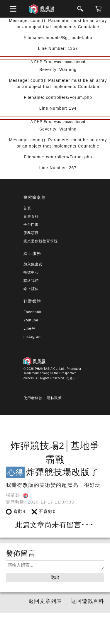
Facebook (32, 312)
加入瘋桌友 (33, 264)
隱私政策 (54, 398)
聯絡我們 (31, 281)
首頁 (27, 208)
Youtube (31, 320)
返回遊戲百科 (87, 601)
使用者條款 (33, 398)
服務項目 (31, 233)
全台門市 (31, 225)
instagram (33, 337)
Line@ (29, 328)
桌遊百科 (31, 216)
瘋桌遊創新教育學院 (41, 241)
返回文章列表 (45, 601)
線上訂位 (31, 289)
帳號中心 (31, 272)
